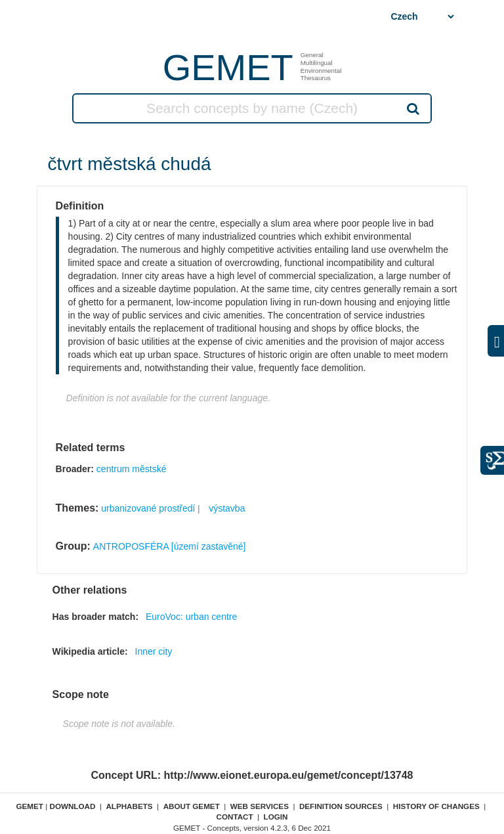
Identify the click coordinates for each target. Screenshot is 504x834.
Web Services (260, 806)
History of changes (436, 806)
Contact (234, 817)
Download (72, 806)
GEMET (228, 67)
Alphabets (129, 806)
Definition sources (341, 806)
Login (276, 817)
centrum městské (132, 469)
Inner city (154, 651)
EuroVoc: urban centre (191, 617)
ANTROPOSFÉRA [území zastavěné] (170, 546)
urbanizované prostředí (148, 508)
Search (412, 108)
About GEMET (192, 806)
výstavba (227, 508)
